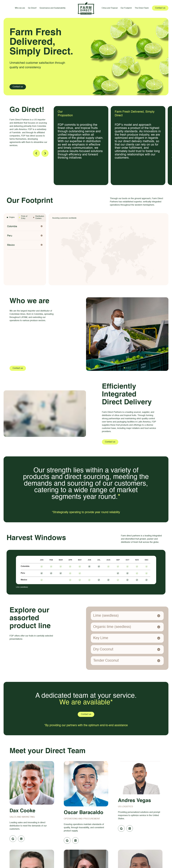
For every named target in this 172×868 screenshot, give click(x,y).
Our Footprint (126, 8)
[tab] (11, 217)
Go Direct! (32, 8)
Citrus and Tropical (110, 8)
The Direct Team (142, 8)
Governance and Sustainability (52, 8)
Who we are (20, 8)
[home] (86, 8)
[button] (25, 227)
